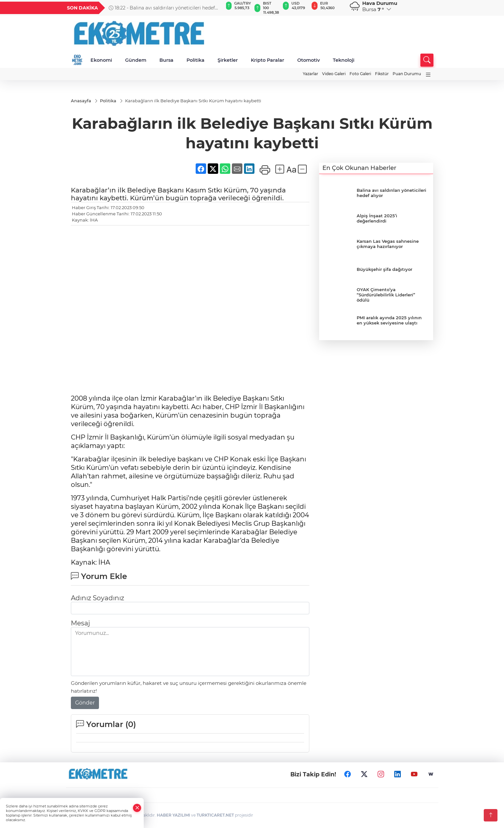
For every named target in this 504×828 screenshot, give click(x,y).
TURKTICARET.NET (215, 815)
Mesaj (80, 623)
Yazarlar (310, 74)
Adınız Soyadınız (98, 598)
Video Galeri (334, 74)
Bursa (166, 60)
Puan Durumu (407, 74)
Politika (195, 60)
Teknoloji (344, 60)
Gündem (136, 60)
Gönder (85, 703)
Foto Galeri (360, 74)
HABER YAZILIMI (173, 815)
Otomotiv (309, 60)
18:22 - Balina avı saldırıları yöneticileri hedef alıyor (162, 8)
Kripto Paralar (268, 60)
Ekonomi (101, 60)
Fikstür (382, 74)
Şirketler (228, 60)
